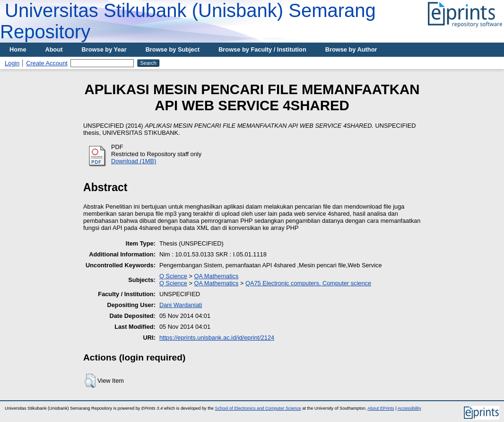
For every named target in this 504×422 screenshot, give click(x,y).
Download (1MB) (134, 161)
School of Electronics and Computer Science (258, 408)
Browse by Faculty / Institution (262, 49)
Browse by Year (104, 49)
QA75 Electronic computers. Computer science (308, 283)
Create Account (47, 63)
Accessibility (409, 408)
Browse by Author (351, 49)
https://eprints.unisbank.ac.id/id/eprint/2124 (217, 338)
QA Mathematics (217, 276)
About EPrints (381, 408)
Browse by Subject (173, 49)
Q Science (173, 276)
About (54, 49)
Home (18, 49)
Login (12, 63)
